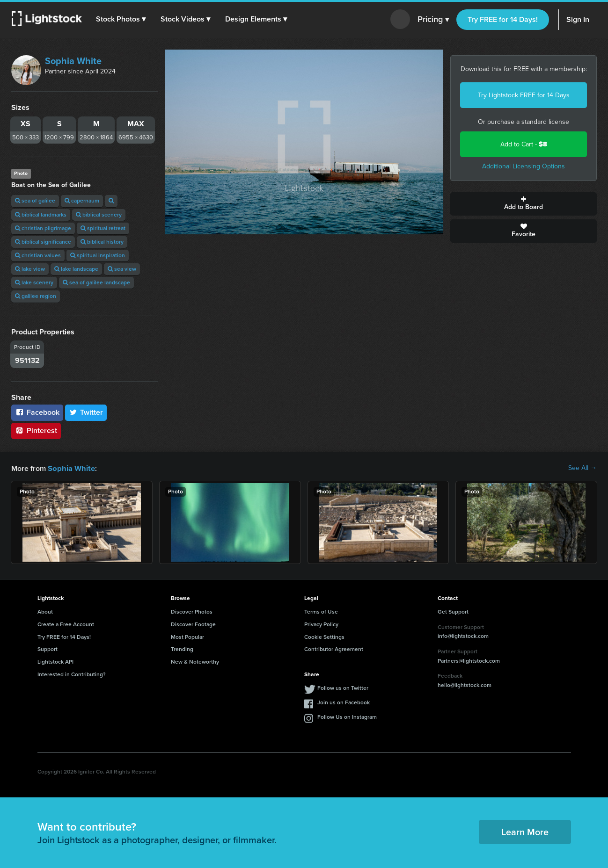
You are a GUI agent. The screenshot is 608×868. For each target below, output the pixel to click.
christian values (38, 255)
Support (48, 649)
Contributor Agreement (334, 649)
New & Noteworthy (195, 661)
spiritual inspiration (98, 255)
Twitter (86, 412)
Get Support (453, 611)
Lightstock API (55, 661)
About (45, 611)
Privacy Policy (321, 624)
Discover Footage (193, 624)
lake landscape (76, 269)
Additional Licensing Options (524, 166)
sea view (122, 269)
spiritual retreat (103, 228)
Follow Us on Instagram (347, 716)
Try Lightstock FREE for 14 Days (524, 95)
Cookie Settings (324, 637)
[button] (121, 19)
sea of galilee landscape (96, 282)
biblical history (102, 242)
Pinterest (36, 430)
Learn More (525, 832)
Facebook (37, 412)
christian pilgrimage (43, 228)
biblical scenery (99, 215)
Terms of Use (321, 611)
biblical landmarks (41, 215)
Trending (182, 649)
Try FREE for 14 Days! (503, 19)
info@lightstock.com (463, 636)
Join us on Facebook (344, 702)
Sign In (578, 19)
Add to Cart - (524, 144)
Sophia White (73, 61)
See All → (582, 468)
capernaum (82, 201)
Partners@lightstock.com (469, 660)
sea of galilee (35, 201)
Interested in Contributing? (72, 674)
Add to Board (524, 204)
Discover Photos (192, 611)
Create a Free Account (66, 624)
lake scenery (34, 282)
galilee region (36, 296)
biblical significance (43, 242)
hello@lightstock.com (465, 685)
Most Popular (187, 637)
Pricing (433, 20)
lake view (30, 269)
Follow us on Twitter (343, 687)
